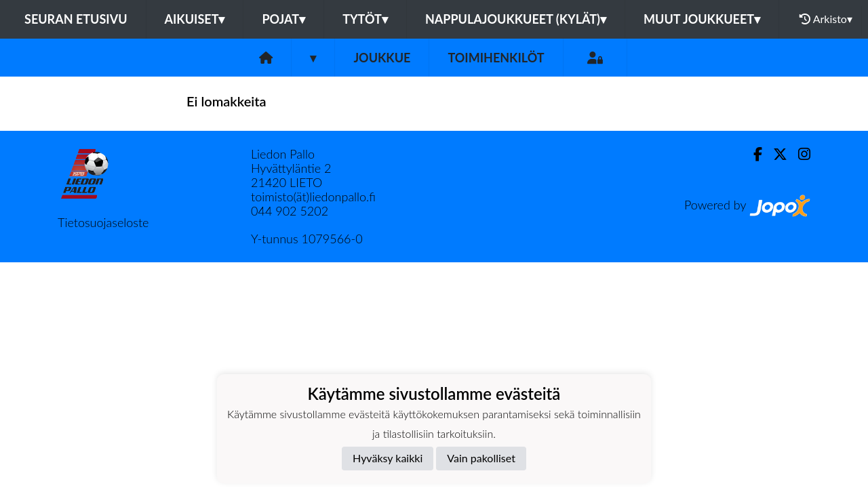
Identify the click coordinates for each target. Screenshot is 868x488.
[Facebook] (752, 154)
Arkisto (826, 19)
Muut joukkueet (702, 19)
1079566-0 (332, 239)
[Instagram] (799, 154)
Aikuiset (195, 19)
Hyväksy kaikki (388, 458)
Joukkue (382, 58)
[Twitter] (775, 154)
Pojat (283, 19)
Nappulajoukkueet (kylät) (516, 19)
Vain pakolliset (481, 458)
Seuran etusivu (76, 19)
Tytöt (365, 19)
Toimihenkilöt (496, 58)
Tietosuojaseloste (103, 222)
